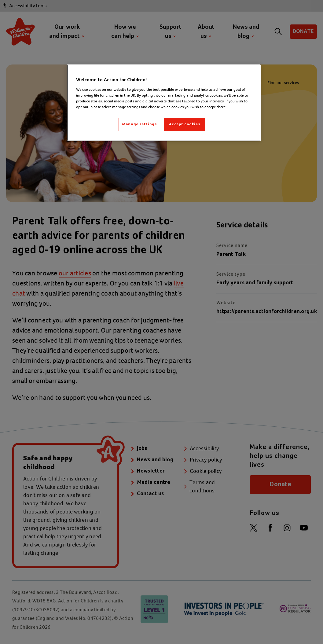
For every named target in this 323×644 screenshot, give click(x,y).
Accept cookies (184, 124)
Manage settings (139, 124)
